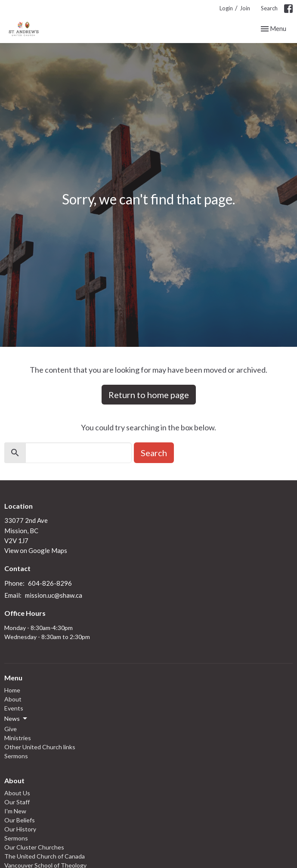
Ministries (18, 738)
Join (245, 8)
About (13, 699)
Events (14, 708)
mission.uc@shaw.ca (54, 595)
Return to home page (149, 395)
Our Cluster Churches (34, 847)
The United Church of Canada (45, 856)
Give (11, 729)
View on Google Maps (36, 550)
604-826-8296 (50, 583)
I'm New (15, 811)
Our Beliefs (20, 820)
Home (12, 690)
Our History (20, 829)
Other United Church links (40, 747)
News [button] (16, 719)
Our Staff (17, 802)
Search (269, 8)
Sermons (16, 756)
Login (226, 8)
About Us (17, 793)
